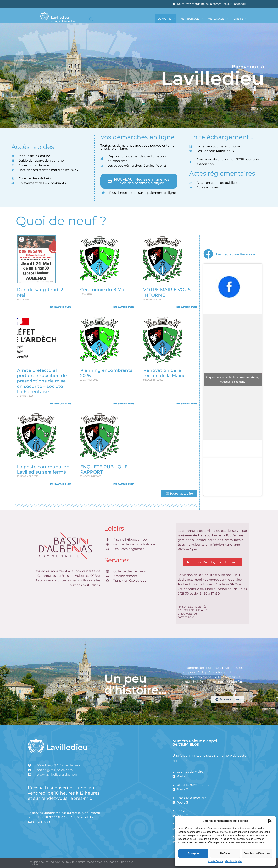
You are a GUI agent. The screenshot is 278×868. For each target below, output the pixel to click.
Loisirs (240, 19)
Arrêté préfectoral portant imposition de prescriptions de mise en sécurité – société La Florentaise (42, 381)
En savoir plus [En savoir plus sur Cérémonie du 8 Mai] (124, 307)
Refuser (225, 853)
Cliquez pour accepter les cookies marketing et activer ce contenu (233, 379)
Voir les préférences (257, 853)
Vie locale (218, 19)
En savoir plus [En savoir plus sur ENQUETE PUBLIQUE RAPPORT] (124, 484)
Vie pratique (191, 19)
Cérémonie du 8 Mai (103, 290)
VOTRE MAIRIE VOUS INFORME (167, 292)
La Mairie (166, 19)
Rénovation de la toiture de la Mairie (164, 373)
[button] (270, 821)
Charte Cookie (216, 861)
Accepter (193, 853)
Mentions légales (234, 861)
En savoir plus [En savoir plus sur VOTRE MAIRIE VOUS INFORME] (187, 307)
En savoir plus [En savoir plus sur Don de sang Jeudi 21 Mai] (61, 307)
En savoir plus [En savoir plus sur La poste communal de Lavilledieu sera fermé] (61, 484)
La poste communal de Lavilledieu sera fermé (43, 469)
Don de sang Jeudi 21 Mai (41, 292)
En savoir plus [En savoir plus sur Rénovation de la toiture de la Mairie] (187, 403)
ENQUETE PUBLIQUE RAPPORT (104, 469)
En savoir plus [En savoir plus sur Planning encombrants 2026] (124, 403)
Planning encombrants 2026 (106, 373)
